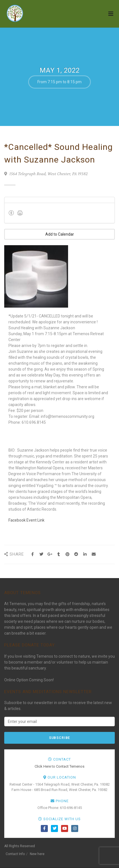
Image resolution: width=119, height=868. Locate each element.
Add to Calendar (60, 234)
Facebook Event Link (26, 520)
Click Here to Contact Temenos (60, 766)
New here (37, 854)
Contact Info (15, 854)
